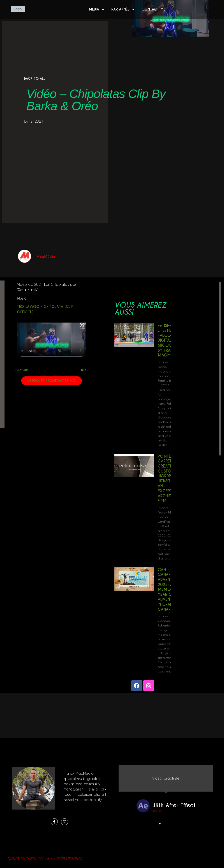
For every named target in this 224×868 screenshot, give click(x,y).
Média (97, 9)
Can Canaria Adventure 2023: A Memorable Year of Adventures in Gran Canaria (170, 589)
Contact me (153, 9)
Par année (123, 9)
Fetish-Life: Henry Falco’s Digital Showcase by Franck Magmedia (168, 340)
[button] (160, 824)
